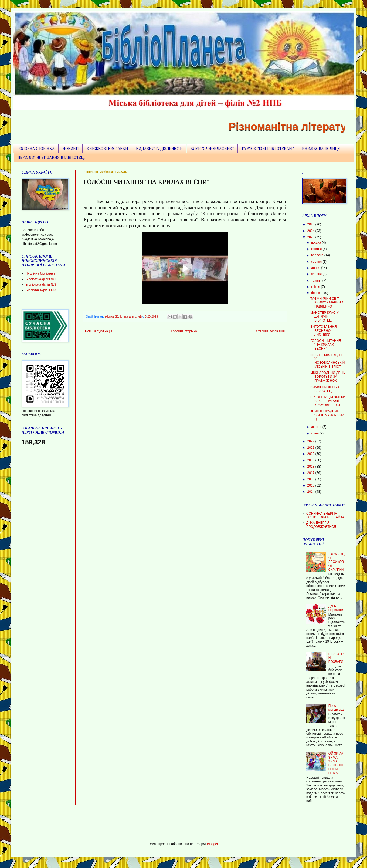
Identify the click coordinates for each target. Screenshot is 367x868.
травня (317, 281)
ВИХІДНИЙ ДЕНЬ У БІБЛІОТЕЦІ (325, 389)
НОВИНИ (71, 148)
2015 (311, 485)
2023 (311, 237)
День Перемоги (336, 608)
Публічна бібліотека (40, 273)
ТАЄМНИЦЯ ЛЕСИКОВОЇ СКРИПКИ (337, 562)
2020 (311, 454)
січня (315, 433)
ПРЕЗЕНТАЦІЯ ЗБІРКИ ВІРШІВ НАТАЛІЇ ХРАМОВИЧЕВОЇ (328, 401)
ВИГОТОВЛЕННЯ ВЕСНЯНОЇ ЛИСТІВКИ (324, 331)
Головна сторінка (184, 331)
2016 (311, 479)
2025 (311, 224)
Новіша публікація (99, 331)
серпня (317, 262)
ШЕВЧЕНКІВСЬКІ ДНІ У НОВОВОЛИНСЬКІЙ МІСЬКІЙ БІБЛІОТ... (327, 361)
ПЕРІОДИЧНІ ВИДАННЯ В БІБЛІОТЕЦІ (51, 157)
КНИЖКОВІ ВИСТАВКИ (107, 148)
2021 (311, 448)
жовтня (317, 249)
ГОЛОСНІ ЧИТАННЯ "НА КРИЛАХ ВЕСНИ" (326, 345)
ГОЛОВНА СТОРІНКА (36, 148)
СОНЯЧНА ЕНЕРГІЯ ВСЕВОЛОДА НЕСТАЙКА (325, 515)
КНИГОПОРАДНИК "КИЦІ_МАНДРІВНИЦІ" (327, 415)
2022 (311, 441)
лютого (317, 427)
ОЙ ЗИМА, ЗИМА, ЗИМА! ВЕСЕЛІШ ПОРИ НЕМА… (336, 763)
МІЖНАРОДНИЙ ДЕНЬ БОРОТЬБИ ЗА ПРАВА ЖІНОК (328, 377)
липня (316, 268)
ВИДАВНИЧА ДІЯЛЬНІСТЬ (159, 148)
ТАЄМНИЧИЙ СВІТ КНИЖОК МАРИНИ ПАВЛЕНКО (327, 303)
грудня (317, 242)
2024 (311, 231)
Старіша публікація (270, 331)
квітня (316, 287)
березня (318, 293)
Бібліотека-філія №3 (41, 285)
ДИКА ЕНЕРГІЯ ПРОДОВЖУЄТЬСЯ (321, 525)
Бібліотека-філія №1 (41, 279)
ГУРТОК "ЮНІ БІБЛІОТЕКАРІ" (268, 148)
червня (317, 274)
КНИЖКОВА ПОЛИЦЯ (321, 148)
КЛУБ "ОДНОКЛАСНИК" (212, 148)
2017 (311, 473)
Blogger (213, 844)
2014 (311, 492)
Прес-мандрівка (336, 708)
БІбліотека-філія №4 (41, 290)
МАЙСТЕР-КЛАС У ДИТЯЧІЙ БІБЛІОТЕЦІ (324, 317)
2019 (311, 460)
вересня (318, 255)
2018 (311, 467)
